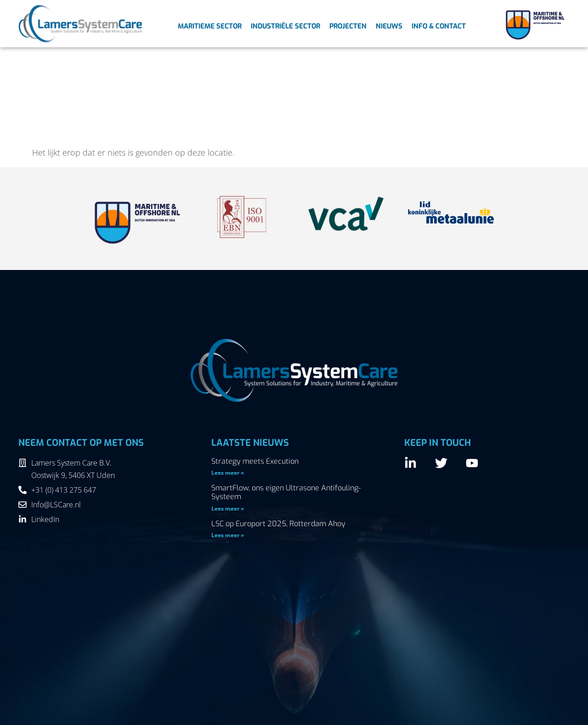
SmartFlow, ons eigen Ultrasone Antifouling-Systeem (286, 492)
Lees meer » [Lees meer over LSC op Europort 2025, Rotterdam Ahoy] (228, 535)
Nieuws (389, 26)
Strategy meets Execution (255, 461)
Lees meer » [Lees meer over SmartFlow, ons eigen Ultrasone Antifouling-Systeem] (228, 509)
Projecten (348, 26)
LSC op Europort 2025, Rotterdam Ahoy (278, 524)
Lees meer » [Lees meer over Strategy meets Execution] (228, 473)
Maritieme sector (210, 26)
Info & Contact (439, 26)
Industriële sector (286, 26)
